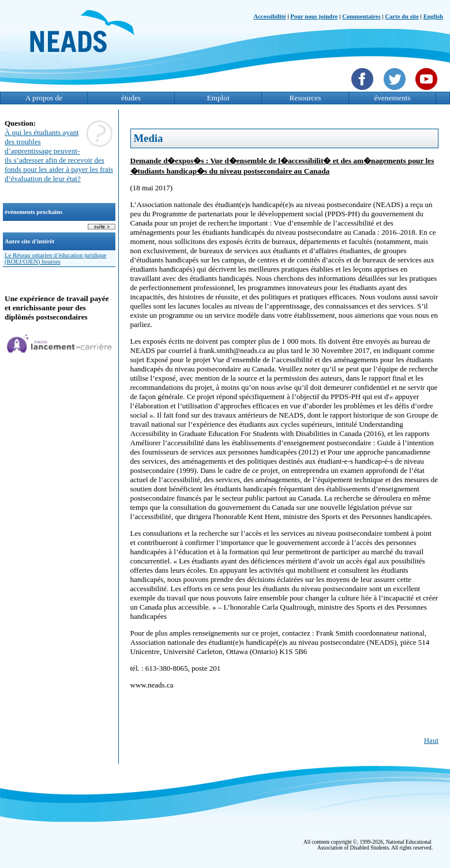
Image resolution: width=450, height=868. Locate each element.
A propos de (44, 98)
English (433, 16)
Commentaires (361, 16)
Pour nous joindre (314, 16)
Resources (305, 98)
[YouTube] (428, 91)
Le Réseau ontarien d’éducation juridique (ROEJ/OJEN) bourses (55, 258)
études (131, 98)
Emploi (218, 98)
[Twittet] (396, 91)
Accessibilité (269, 16)
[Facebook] (364, 91)
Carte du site (402, 16)
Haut (431, 740)
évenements (393, 98)
